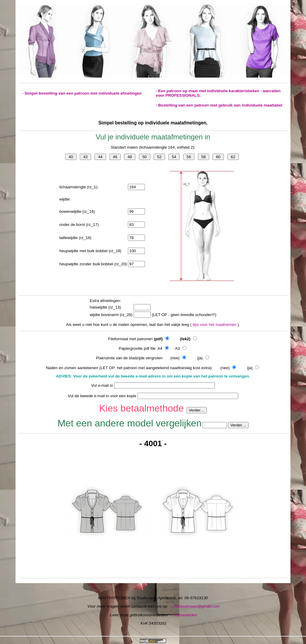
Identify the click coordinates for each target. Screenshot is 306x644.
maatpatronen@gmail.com (196, 606)
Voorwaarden (185, 615)
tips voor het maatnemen (215, 325)
